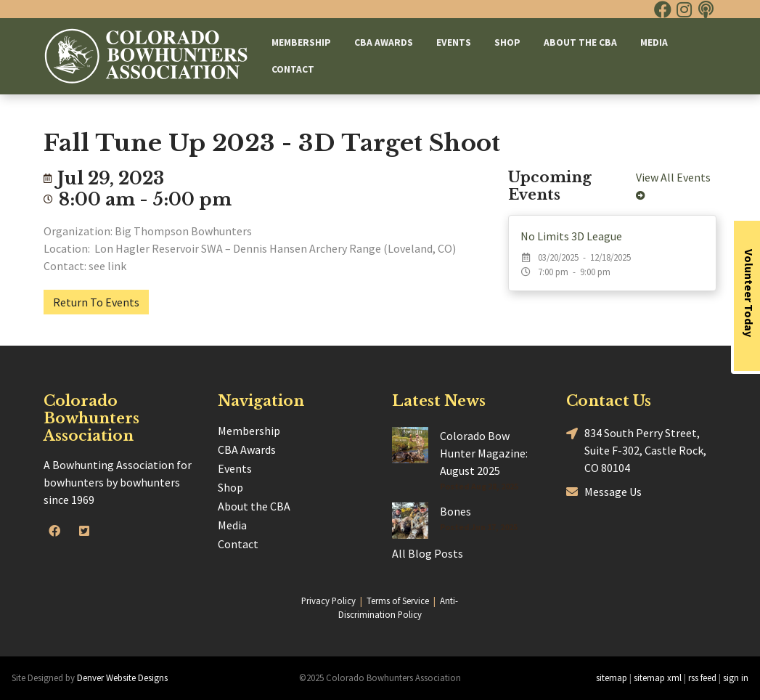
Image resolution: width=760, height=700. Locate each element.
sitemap (612, 677)
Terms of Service (398, 601)
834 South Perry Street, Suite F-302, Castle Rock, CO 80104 (636, 449)
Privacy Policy (328, 601)
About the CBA (580, 42)
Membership (301, 42)
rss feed (702, 677)
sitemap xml (658, 677)
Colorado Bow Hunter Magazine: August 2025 (484, 453)
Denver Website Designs (122, 677)
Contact (293, 69)
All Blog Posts (428, 553)
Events (454, 42)
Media (654, 42)
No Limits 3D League (571, 236)
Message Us (604, 491)
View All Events (675, 186)
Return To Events (96, 302)
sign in (736, 677)
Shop (507, 42)
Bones (455, 511)
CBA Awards (384, 42)
